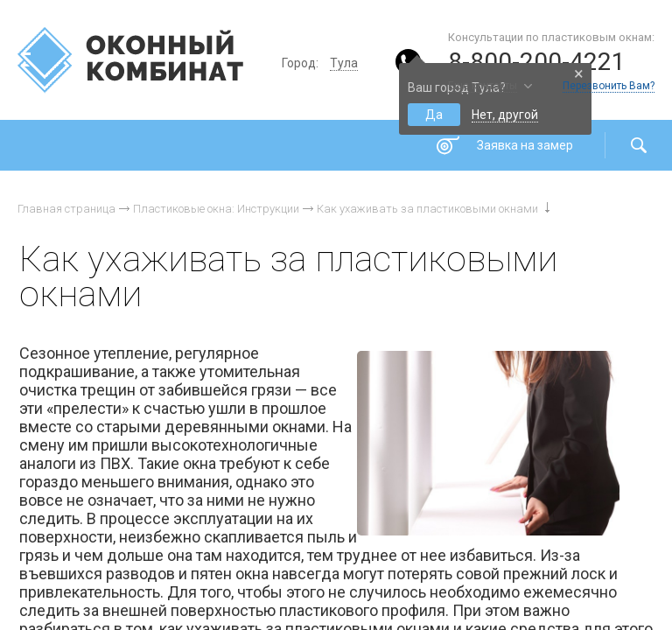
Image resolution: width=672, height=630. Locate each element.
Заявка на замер (525, 145)
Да (434, 115)
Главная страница (66, 209)
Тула (344, 63)
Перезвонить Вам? (609, 86)
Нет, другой (505, 115)
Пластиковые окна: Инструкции (216, 209)
